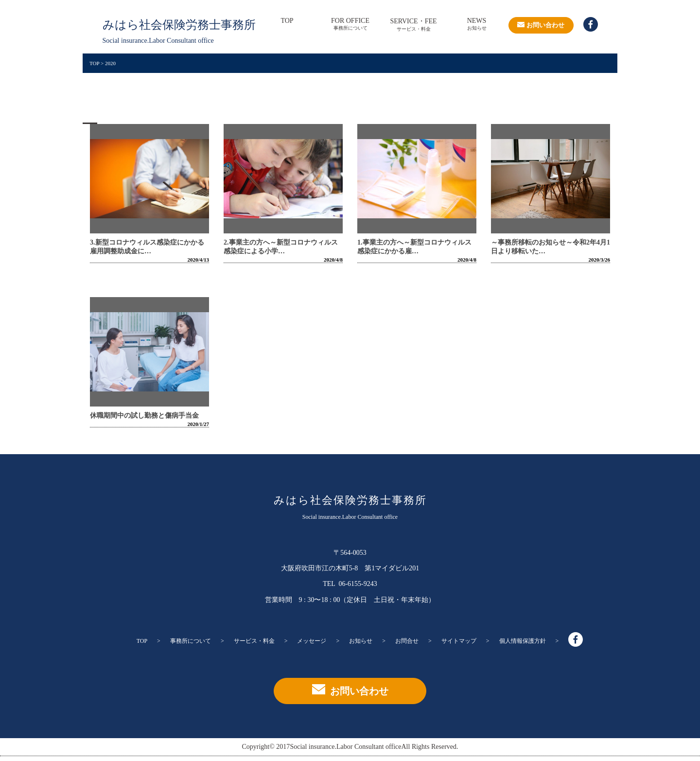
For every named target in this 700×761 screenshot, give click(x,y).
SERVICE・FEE (414, 25)
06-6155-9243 (357, 584)
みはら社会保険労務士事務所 (350, 500)
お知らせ (361, 641)
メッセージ (312, 641)
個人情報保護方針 (523, 641)
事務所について (191, 641)
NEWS (477, 24)
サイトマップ (459, 641)
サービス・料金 (254, 641)
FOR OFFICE (350, 24)
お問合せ (407, 641)
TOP (287, 25)
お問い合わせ (541, 25)
